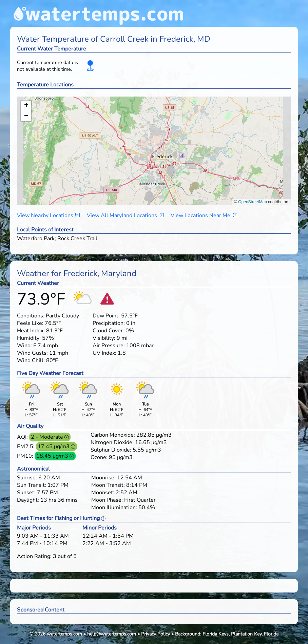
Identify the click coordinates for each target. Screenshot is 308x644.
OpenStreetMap (253, 202)
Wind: (24, 346)
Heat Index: (31, 331)
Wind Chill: (31, 360)
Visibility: (104, 338)
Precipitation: (109, 323)
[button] (154, 144)
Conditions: (31, 316)
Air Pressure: (109, 346)
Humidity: (29, 338)
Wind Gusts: (32, 353)
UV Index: (104, 353)
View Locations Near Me (204, 215)
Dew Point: (106, 316)
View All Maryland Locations (125, 215)
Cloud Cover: (108, 331)
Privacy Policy (156, 634)
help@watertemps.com (112, 634)
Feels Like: (30, 323)
